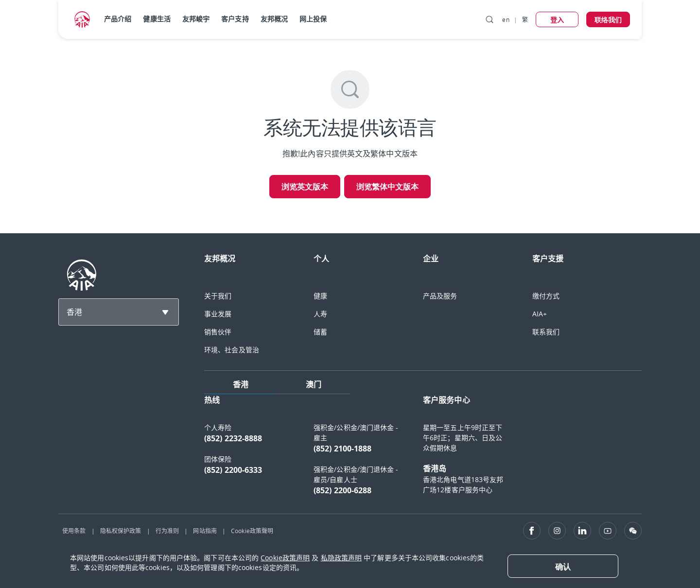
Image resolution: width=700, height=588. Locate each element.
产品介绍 (118, 19)
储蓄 (320, 332)
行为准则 (167, 531)
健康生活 (157, 19)
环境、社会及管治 (232, 350)
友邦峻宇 (196, 19)
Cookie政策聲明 (252, 531)
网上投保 (313, 19)
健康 (320, 296)
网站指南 (205, 531)
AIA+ (540, 314)
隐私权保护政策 (121, 531)
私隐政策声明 (341, 558)
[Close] (563, 566)
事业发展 (218, 314)
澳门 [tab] (314, 384)
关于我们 (218, 296)
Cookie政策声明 (285, 558)
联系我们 (546, 332)
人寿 (320, 314)
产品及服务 (440, 296)
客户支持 (235, 19)
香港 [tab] (241, 384)
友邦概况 (274, 19)
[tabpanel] (423, 450)
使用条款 (74, 531)
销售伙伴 (218, 332)
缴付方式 (546, 296)
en (506, 19)
